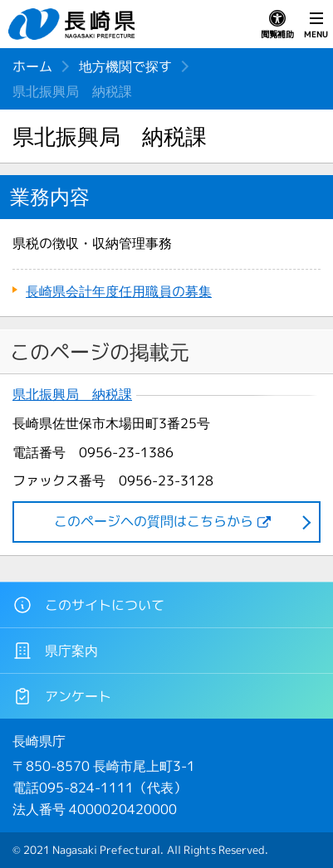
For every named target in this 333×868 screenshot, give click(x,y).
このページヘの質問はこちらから (154, 521)
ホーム (32, 66)
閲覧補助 (277, 25)
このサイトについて (88, 605)
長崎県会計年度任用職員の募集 (119, 291)
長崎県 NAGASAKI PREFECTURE (74, 24)
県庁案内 (55, 651)
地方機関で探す (125, 66)
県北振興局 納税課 (72, 395)
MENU (316, 25)
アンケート (62, 696)
